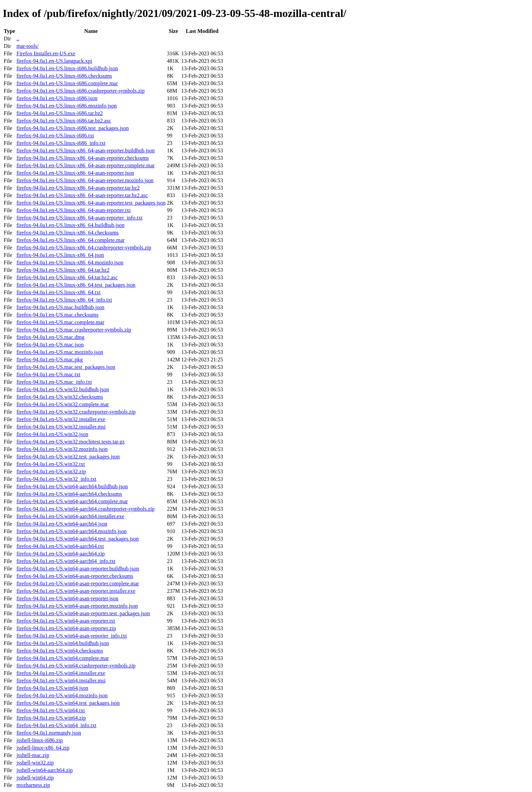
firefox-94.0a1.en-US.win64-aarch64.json (62, 524)
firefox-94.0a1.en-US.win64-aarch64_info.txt (66, 561)
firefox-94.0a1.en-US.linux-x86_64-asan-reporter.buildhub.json (85, 150)
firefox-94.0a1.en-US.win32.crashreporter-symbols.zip (76, 412)
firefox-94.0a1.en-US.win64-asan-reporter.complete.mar (78, 583)
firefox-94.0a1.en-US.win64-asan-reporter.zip (66, 628)
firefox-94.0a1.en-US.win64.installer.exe (61, 673)
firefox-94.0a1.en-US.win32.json (52, 434)
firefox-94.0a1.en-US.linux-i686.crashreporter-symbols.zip (80, 91)
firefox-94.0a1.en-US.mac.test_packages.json (66, 367)
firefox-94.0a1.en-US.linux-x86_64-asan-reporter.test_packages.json (91, 203)
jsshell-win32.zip (35, 763)
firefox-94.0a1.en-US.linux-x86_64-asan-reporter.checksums (82, 158)
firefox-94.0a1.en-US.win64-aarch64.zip (60, 554)
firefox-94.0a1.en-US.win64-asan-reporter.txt (66, 621)
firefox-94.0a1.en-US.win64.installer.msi (61, 681)
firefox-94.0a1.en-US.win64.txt (51, 710)
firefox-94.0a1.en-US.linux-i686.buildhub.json (67, 68)
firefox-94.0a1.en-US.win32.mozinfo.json (62, 449)
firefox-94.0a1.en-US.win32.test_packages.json (68, 457)
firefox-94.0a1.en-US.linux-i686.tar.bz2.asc (64, 121)
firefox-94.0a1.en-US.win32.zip (51, 472)
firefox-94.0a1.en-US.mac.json (50, 345)
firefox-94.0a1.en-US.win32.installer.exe (61, 419)
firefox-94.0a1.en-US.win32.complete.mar (62, 404)
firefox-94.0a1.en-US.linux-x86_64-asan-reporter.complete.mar (85, 165)
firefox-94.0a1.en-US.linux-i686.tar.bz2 (60, 113)
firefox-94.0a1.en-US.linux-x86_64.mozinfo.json (70, 262)
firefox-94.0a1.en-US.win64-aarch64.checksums (69, 494)
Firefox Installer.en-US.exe (46, 53)
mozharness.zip (33, 785)
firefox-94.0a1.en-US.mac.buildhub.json (60, 307)
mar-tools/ (27, 46)
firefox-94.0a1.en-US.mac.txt (48, 374)
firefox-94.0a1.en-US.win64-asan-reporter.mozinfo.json (77, 606)
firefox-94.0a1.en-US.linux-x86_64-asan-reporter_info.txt (79, 218)
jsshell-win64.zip (35, 778)
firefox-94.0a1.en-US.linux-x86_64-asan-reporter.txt (73, 210)
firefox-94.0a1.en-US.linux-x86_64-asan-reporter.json (75, 173)
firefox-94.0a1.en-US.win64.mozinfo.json (62, 695)
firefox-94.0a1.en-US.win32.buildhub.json (62, 389)
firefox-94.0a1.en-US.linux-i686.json (57, 98)
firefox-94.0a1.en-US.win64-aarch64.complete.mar (72, 501)
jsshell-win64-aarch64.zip (44, 770)
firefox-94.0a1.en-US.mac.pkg (50, 360)
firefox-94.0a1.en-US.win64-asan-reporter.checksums (75, 576)
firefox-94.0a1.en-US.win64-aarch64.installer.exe (70, 516)
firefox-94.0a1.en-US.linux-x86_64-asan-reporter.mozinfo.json (85, 180)
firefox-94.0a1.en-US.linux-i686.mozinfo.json (66, 106)
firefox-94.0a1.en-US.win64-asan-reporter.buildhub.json (78, 569)
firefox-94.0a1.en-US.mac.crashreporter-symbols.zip (74, 330)
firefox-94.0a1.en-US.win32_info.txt (56, 479)
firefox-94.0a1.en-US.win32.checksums (60, 397)
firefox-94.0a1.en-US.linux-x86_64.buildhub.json (70, 225)
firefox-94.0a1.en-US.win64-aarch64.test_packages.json (77, 539)
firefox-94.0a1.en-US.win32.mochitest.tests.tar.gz (70, 442)
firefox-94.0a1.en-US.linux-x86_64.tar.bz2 (63, 270)
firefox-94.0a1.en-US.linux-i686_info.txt (61, 143)
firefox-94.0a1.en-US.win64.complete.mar (62, 658)
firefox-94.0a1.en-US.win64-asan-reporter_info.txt (71, 636)
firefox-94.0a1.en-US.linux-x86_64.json (60, 255)
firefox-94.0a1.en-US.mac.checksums (57, 315)
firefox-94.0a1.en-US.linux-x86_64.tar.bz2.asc (67, 277)
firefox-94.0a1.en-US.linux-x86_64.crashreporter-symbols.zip (84, 248)
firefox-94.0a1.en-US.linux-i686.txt (55, 136)
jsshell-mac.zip (33, 755)
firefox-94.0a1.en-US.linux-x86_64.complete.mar (70, 240)
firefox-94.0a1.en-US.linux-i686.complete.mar (67, 83)
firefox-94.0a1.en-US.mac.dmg (50, 337)
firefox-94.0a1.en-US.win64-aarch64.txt (60, 546)
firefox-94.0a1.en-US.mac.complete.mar (60, 322)
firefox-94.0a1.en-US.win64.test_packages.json (68, 703)
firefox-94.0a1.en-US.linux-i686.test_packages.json (72, 128)
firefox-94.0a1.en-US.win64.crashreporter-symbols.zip (76, 666)
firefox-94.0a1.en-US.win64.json (52, 688)
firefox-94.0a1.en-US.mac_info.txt (54, 382)
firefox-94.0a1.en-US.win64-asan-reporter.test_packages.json (83, 613)
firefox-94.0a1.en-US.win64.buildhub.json (62, 643)
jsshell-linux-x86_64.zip (43, 748)
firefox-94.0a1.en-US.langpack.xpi (54, 61)
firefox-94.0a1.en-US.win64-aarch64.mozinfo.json (71, 531)
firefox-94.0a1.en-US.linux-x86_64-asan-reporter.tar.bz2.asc (82, 195)
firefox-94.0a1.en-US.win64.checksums (60, 651)
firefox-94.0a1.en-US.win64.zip (51, 718)
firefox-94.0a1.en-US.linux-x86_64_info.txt (64, 300)
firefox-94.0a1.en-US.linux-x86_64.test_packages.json (76, 285)
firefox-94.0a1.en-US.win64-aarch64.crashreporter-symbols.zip (85, 509)
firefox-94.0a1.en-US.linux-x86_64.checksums (67, 233)
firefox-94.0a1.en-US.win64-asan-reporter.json (67, 598)
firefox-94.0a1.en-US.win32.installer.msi (61, 427)
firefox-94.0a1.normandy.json (49, 733)
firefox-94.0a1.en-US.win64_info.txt (56, 725)
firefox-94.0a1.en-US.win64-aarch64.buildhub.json (72, 486)
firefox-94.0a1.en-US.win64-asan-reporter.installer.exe (76, 591)
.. (18, 39)
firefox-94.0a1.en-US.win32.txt (51, 464)
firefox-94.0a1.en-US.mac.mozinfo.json (60, 352)
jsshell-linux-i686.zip (39, 740)
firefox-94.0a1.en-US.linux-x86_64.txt (58, 292)
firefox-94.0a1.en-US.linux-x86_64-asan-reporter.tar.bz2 (78, 188)
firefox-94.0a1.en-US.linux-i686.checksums (64, 76)
